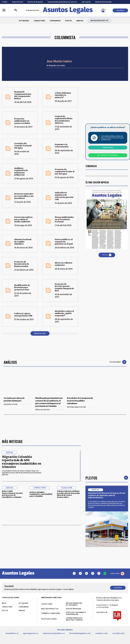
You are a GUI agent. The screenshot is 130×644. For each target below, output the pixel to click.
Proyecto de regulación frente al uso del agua (65, 172)
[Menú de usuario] (103, 10)
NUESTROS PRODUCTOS (50, 609)
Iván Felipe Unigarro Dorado (81, 407)
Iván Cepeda (86, 2)
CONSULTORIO (39, 21)
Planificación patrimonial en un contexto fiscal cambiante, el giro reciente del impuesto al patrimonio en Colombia (49, 402)
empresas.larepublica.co (54, 633)
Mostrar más (40, 333)
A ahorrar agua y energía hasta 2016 (23, 315)
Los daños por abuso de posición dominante (14, 399)
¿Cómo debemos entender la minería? (63, 95)
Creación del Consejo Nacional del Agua (23, 146)
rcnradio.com (118, 633)
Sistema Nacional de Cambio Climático (23, 242)
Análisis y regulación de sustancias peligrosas (21, 172)
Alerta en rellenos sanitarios (63, 264)
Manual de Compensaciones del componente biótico (23, 95)
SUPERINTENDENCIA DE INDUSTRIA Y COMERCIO (74, 619)
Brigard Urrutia (18, 2)
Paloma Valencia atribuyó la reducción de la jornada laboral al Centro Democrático (68, 494)
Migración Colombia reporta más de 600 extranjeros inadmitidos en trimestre (22, 462)
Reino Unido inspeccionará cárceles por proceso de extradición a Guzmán (12, 494)
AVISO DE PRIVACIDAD (74, 609)
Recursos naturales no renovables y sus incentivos (24, 196)
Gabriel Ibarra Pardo (18, 404)
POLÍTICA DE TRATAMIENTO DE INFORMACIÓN (76, 613)
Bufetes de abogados (35, 2)
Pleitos (91, 478)
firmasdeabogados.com (80, 633)
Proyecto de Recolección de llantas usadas (22, 264)
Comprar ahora (108, 147)
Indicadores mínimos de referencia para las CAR (64, 196)
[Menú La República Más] (4, 10)
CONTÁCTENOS (47, 604)
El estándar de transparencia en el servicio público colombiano (80, 401)
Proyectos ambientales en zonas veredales (22, 121)
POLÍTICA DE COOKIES (49, 619)
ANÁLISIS (80, 21)
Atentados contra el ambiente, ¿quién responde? (64, 313)
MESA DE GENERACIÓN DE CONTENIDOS (74, 604)
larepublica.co (12, 633)
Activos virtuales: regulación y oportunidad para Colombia (41, 494)
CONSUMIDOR (55, 21)
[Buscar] (16, 10)
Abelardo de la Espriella (103, 2)
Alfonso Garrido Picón (49, 410)
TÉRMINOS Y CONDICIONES (51, 613)
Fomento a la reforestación (62, 146)
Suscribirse (120, 10)
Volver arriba (117, 574)
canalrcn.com (101, 633)
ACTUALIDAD (24, 21)
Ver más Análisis (118, 362)
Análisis (10, 362)
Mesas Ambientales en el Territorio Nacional (64, 219)
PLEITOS (68, 21)
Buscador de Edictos (99, 21)
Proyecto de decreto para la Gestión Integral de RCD (64, 287)
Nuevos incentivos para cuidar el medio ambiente (23, 219)
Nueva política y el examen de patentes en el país (64, 242)
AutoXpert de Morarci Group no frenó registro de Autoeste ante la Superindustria (107, 495)
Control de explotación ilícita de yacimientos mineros (64, 120)
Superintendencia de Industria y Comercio (62, 2)
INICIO (4, 603)
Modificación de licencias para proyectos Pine (22, 287)
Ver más (107, 255)
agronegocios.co (31, 633)
